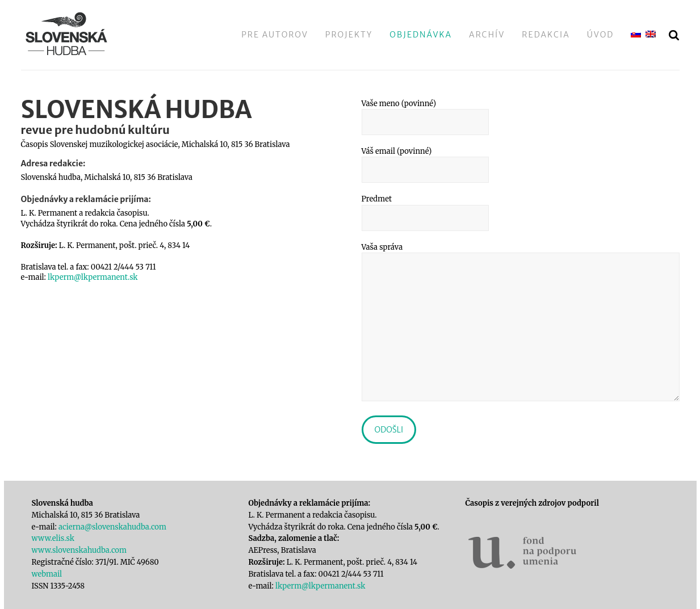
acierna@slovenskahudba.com (112, 527)
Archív (487, 35)
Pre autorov (275, 35)
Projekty (349, 35)
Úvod (601, 35)
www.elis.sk (53, 538)
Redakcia (546, 35)
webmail (47, 574)
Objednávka (421, 35)
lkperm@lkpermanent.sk (93, 277)
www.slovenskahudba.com (79, 550)
